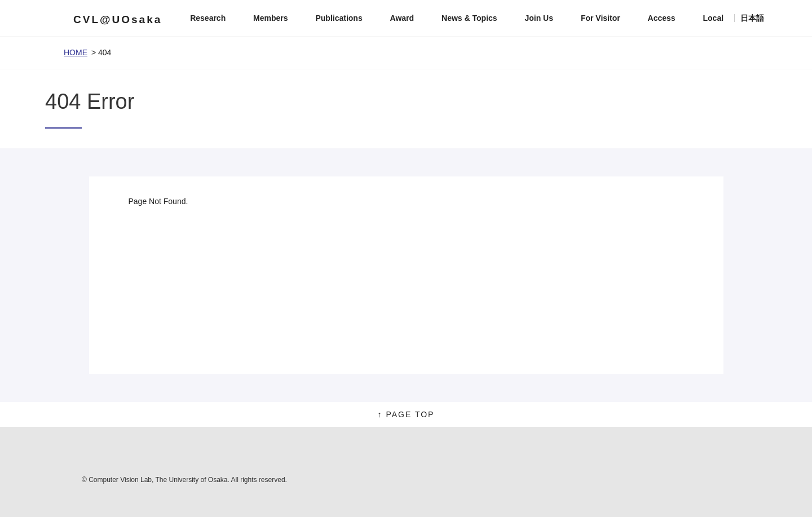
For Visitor (601, 18)
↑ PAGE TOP (406, 414)
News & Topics (469, 18)
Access (662, 18)
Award (402, 18)
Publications (339, 18)
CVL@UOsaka (118, 19)
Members (270, 18)
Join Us (539, 18)
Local (714, 18)
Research (208, 18)
